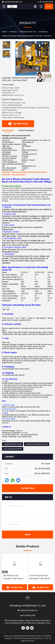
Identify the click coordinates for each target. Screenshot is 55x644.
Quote (49, 6)
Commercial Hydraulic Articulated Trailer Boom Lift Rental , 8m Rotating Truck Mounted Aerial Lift (40, 577)
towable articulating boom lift (37, 444)
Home (4, 32)
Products (13, 32)
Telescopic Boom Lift (27, 32)
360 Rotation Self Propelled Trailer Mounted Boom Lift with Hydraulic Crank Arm (14, 577)
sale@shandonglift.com (12, 2)
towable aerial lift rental (12, 444)
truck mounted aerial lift (13, 449)
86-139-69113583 (45, 2)
